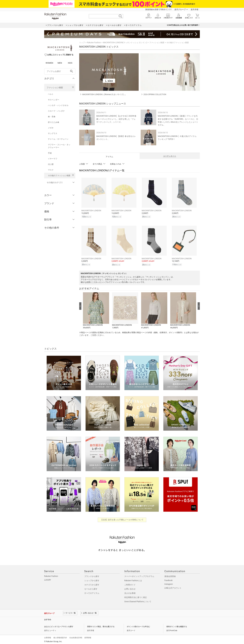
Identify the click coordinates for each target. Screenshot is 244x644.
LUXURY (48, 580)
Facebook (169, 580)
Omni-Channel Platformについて (138, 602)
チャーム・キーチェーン (58, 139)
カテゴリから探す (92, 585)
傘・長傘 (52, 117)
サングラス (53, 133)
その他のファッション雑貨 (59, 176)
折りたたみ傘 (54, 122)
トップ (82, 43)
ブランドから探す (92, 576)
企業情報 (48, 638)
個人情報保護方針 (60, 638)
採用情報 (88, 638)
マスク (51, 170)
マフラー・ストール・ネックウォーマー (59, 146)
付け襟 (51, 164)
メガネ (51, 128)
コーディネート (170, 156)
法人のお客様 (130, 593)
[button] (96, 311)
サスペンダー (54, 100)
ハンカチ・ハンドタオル (58, 105)
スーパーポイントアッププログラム (139, 576)
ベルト (51, 94)
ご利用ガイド (130, 585)
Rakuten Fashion (94, 43)
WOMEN (49, 63)
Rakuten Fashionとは (133, 581)
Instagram (169, 584)
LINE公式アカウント (173, 588)
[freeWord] (60, 71)
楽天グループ (180, 10)
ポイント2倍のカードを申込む (138, 627)
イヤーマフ (53, 159)
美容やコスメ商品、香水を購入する (101, 627)
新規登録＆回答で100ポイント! (158, 10)
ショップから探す (92, 581)
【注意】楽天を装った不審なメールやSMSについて (122, 520)
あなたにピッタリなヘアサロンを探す (59, 627)
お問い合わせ (130, 589)
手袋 (50, 153)
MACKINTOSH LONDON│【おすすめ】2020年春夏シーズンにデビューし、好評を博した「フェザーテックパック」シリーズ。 (116, 119)
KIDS (70, 63)
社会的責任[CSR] (76, 638)
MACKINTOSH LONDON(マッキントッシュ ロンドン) (125, 43)
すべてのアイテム (92, 593)
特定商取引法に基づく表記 (136, 597)
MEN (60, 63)
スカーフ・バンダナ (56, 111)
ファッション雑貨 (55, 88)
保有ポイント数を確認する (177, 627)
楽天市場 (195, 10)
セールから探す (91, 589)
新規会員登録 (170, 576)
